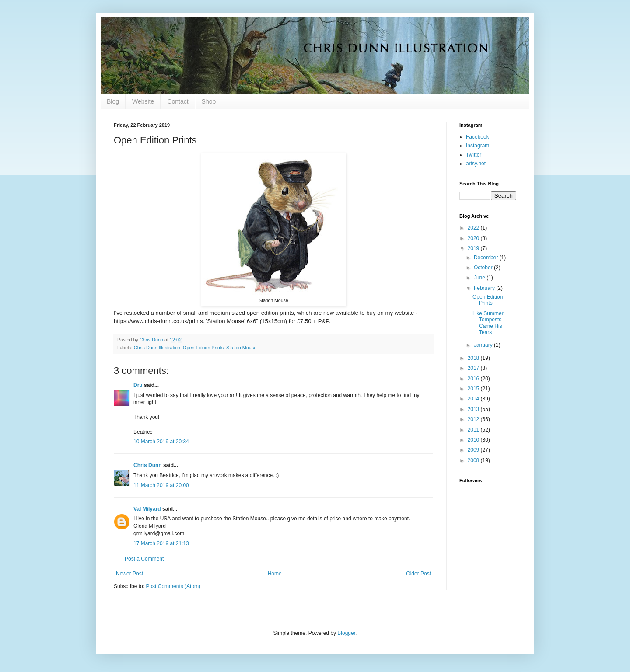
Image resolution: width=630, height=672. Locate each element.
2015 (474, 389)
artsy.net (476, 164)
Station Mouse (241, 348)
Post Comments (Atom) (173, 586)
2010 (474, 440)
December (487, 258)
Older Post (418, 574)
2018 (474, 358)
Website (143, 101)
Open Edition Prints (203, 348)
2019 (474, 248)
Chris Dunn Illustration (157, 348)
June (480, 278)
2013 (474, 409)
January (484, 345)
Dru (138, 385)
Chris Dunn (148, 465)
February (485, 288)
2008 (474, 460)
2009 (474, 450)
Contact (178, 101)
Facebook (478, 137)
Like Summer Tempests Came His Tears (488, 323)
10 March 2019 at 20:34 (161, 442)
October (484, 268)
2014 (474, 399)
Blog (113, 101)
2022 (474, 228)
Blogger (346, 633)
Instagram (478, 146)
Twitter (474, 155)
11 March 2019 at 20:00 (161, 485)
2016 (474, 379)
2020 (474, 238)
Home (275, 574)
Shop (209, 101)
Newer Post (129, 574)
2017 (474, 368)
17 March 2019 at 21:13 (161, 543)
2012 (474, 419)
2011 (474, 430)
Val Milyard (147, 509)
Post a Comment (144, 559)
